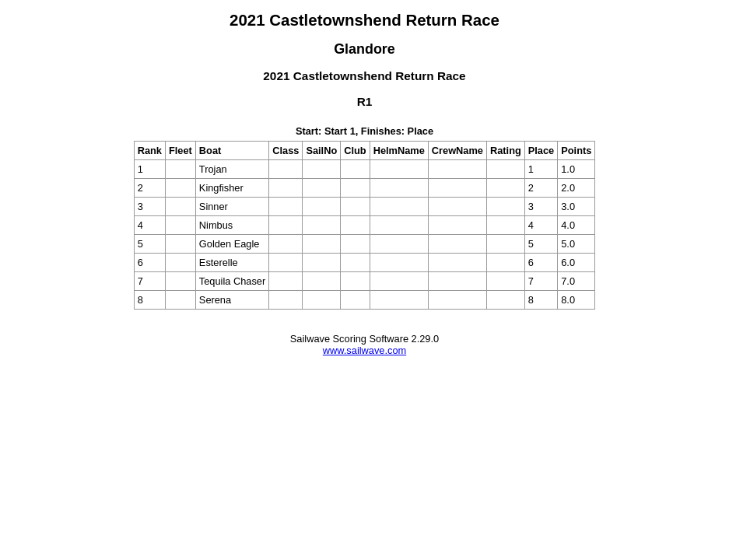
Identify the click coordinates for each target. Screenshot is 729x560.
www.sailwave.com (364, 350)
